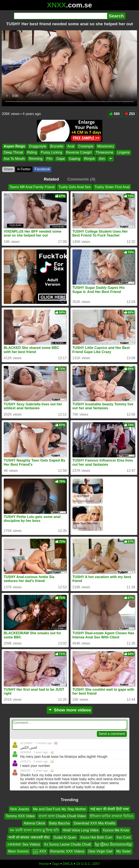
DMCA (68, 864)
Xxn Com (124, 837)
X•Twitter (24, 169)
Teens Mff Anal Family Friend (32, 187)
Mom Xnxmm (18, 852)
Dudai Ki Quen (65, 837)
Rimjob (89, 159)
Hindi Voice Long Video (81, 830)
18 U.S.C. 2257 (88, 864)
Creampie (86, 146)
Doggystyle (38, 146)
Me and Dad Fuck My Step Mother (60, 809)
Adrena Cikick (34, 823)
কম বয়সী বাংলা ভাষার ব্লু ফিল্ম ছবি (34, 830)
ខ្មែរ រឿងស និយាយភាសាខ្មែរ (113, 844)
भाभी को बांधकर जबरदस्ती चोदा (29, 837)
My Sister (124, 852)
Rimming (36, 159)
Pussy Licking (51, 152)
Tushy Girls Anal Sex (75, 187)
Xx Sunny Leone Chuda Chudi (67, 844)
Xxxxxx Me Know (116, 830)
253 (130, 114)
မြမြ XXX (39, 852)
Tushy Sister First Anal (112, 187)
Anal (71, 146)
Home (44, 864)
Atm (102, 159)
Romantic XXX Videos (67, 852)
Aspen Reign (14, 146)
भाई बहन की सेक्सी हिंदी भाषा (109, 809)
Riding (32, 152)
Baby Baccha (59, 823)
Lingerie (123, 152)
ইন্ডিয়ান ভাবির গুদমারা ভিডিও (112, 816)
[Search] (61, 16)
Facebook (42, 169)
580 (115, 114)
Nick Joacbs (20, 809)
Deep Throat (13, 152)
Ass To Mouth (14, 159)
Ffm (50, 159)
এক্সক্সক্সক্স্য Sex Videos (24, 844)
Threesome (104, 152)
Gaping (74, 159)
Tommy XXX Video (20, 816)
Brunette (57, 146)
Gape (61, 159)
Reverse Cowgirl (79, 152)
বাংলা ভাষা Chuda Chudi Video (62, 816)
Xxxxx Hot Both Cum (96, 837)
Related (51, 179)
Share (8, 169)
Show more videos (69, 710)
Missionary (106, 146)
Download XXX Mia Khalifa (94, 823)
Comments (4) (81, 179)
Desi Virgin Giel (100, 852)
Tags (56, 864)
